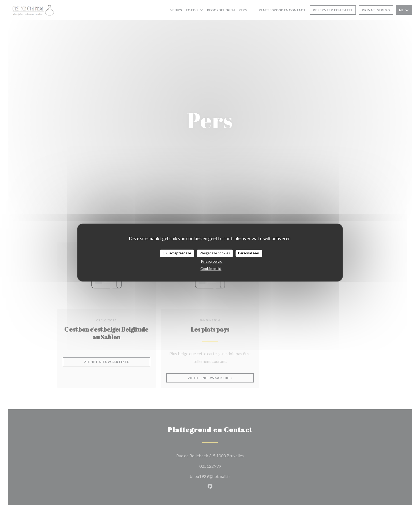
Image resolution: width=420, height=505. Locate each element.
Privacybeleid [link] (212, 261)
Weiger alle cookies (215, 253)
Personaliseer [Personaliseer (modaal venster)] (249, 253)
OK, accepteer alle (177, 253)
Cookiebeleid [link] (211, 269)
